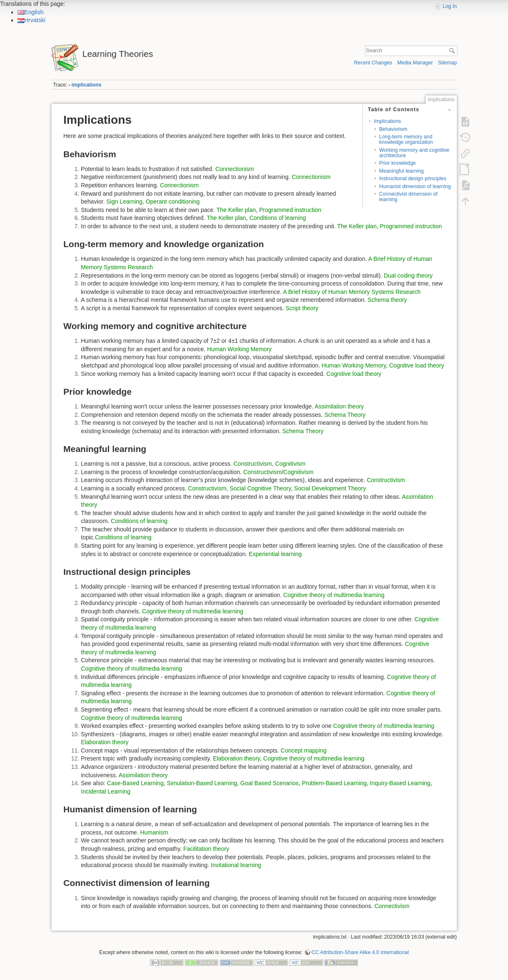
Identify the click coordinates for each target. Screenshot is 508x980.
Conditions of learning (277, 218)
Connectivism (392, 906)
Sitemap (448, 63)
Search (453, 51)
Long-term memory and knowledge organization (406, 139)
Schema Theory (345, 415)
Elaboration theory (105, 742)
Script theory (302, 308)
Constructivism (253, 464)
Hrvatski (32, 20)
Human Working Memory (239, 349)
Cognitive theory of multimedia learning (334, 595)
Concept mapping (304, 750)
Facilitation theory (206, 849)
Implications (387, 121)
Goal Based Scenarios (269, 783)
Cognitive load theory (417, 365)
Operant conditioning (172, 202)
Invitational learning (236, 865)
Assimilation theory (340, 406)
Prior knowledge (398, 163)
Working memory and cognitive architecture (414, 153)
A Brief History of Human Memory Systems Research (352, 292)
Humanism (154, 832)
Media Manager (415, 63)
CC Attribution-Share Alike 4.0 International (360, 952)
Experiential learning (275, 554)
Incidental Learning (106, 791)
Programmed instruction (290, 210)
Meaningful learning (402, 171)
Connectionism (235, 169)
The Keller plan (236, 210)
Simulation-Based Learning (202, 783)
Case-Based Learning (135, 783)
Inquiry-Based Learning (400, 783)
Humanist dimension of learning (415, 186)
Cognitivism (290, 464)
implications (86, 85)
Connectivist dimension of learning (408, 197)
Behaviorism (393, 129)
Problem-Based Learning (334, 783)
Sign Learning (124, 202)
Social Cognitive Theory (260, 488)
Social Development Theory (330, 488)
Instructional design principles (413, 179)
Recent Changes (373, 63)
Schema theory (387, 300)
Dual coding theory (408, 276)
